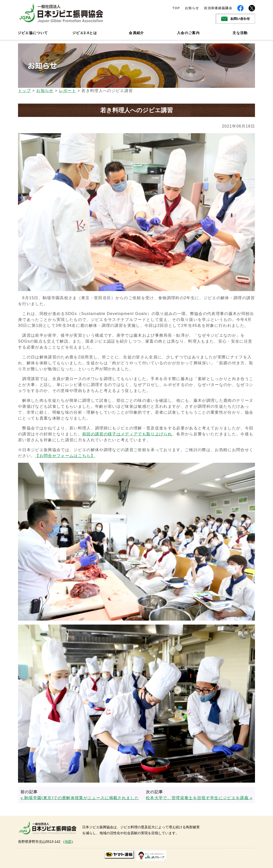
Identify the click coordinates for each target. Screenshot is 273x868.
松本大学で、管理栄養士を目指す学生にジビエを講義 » (199, 798)
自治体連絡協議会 (218, 8)
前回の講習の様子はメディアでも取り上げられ (127, 434)
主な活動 (240, 33)
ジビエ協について (33, 33)
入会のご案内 (188, 33)
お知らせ (192, 8)
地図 (68, 842)
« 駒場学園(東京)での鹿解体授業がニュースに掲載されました (80, 798)
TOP (176, 8)
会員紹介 (136, 33)
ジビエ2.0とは (85, 33)
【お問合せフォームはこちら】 (65, 456)
